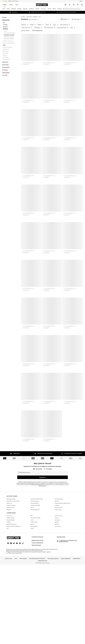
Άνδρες (11, 5)
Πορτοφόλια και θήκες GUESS (13, 542)
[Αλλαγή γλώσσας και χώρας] (81, 1)
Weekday (57, 563)
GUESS (32, 569)
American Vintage (59, 556)
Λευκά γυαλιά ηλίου (59, 539)
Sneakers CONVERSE (35, 546)
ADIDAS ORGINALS (11, 560)
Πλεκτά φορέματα (35, 544)
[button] (65, 16)
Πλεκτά (32, 548)
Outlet (5, 1)
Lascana (57, 558)
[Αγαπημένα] (78, 5)
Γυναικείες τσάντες (11, 548)
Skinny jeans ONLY (59, 548)
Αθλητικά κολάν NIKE (11, 539)
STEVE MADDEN (34, 567)
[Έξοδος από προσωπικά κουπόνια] (65, 5)
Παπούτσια (29, 14)
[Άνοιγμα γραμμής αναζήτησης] (63, 9)
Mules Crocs (9, 544)
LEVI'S (32, 560)
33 (40, 14)
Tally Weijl (57, 565)
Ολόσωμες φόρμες (35, 542)
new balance (57, 560)
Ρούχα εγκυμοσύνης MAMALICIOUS (62, 544)
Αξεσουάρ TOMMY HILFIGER (37, 539)
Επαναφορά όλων (37, 28)
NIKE (32, 556)
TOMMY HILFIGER (10, 558)
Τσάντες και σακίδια (11, 546)
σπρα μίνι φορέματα (35, 550)
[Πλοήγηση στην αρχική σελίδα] (42, 5)
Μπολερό (57, 542)
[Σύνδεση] (70, 5)
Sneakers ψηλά (58, 550)
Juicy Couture (58, 567)
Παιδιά (17, 5)
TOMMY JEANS (34, 563)
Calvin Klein (9, 556)
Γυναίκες (5, 5)
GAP (8, 569)
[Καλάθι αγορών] (82, 5)
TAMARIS (9, 563)
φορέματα (9, 550)
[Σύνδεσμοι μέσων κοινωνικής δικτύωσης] (8, 629)
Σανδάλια (35, 14)
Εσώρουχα (57, 546)
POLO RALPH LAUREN (35, 558)
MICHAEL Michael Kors (12, 565)
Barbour (32, 565)
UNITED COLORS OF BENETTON (13, 567)
